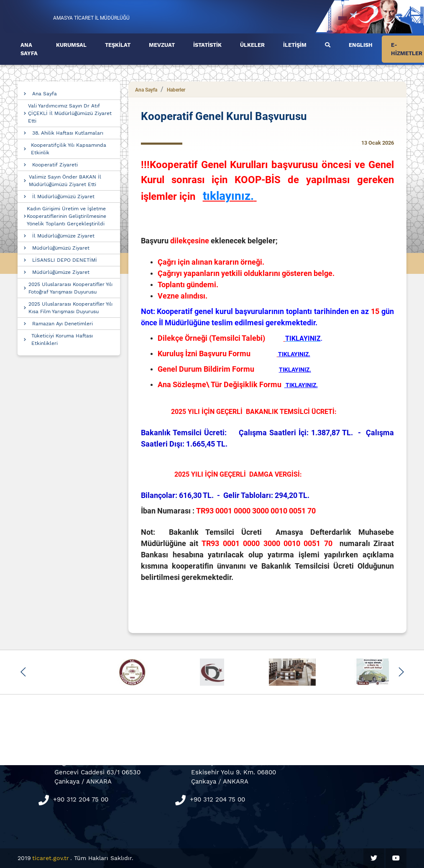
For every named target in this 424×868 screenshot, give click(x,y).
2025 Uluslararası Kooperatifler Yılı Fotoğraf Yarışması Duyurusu (70, 288)
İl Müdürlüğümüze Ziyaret (63, 236)
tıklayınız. (228, 196)
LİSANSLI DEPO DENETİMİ (65, 260)
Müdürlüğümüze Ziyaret (61, 272)
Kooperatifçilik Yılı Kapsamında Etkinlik (69, 149)
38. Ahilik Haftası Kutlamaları (68, 133)
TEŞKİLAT (118, 45)
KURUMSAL (71, 45)
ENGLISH (361, 45)
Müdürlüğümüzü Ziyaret (61, 248)
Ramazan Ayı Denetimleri (63, 324)
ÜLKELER (252, 45)
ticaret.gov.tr (51, 858)
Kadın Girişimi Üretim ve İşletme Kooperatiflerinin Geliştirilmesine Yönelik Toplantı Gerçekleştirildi (66, 216)
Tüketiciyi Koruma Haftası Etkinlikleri (62, 340)
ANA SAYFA (29, 49)
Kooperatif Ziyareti (55, 165)
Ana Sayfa (45, 94)
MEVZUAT (162, 45)
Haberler (176, 90)
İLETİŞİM (295, 45)
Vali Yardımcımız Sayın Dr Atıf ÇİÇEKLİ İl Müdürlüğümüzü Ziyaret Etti (70, 113)
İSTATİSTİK (207, 45)
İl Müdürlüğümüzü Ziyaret (63, 197)
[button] (23, 672)
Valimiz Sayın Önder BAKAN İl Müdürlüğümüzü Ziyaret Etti (65, 181)
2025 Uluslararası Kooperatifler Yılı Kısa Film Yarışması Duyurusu (70, 308)
